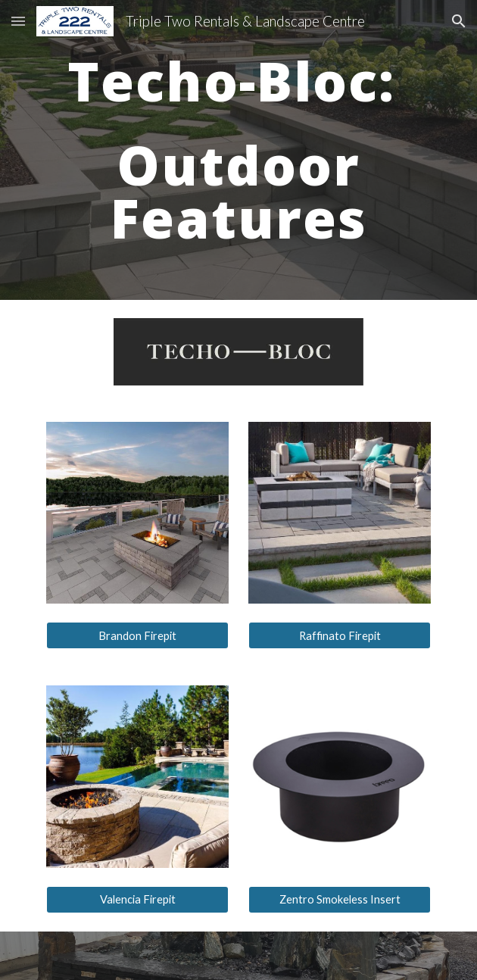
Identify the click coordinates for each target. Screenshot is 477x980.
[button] (18, 21)
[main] (238, 150)
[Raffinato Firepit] (339, 635)
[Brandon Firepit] (137, 635)
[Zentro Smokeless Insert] (339, 900)
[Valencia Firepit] (137, 900)
